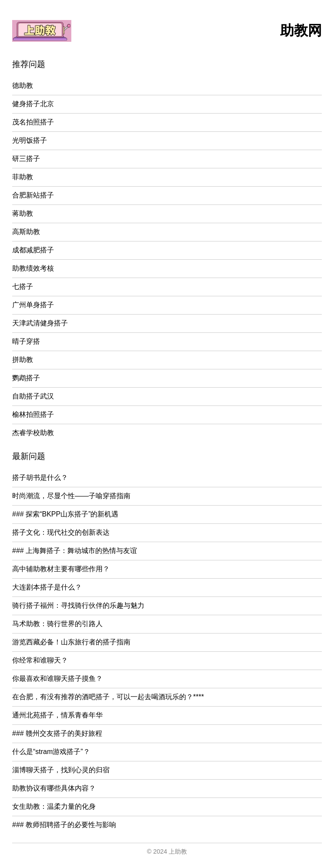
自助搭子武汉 (33, 396)
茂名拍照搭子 (33, 122)
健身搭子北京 (33, 104)
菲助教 (23, 177)
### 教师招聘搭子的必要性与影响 (64, 825)
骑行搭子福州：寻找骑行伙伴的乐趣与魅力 (78, 605)
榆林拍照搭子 (33, 414)
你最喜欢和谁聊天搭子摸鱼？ (57, 679)
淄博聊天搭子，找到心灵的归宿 (61, 770)
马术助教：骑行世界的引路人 (57, 624)
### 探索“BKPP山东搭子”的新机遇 (65, 514)
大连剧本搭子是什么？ (47, 587)
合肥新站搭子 (33, 195)
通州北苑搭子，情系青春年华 (57, 715)
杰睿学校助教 (33, 433)
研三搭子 (26, 159)
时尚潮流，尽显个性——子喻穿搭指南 (71, 496)
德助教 (23, 85)
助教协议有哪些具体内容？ (54, 788)
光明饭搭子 (30, 140)
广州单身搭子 (33, 305)
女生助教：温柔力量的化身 (54, 806)
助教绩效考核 (33, 268)
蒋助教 (23, 213)
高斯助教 (26, 232)
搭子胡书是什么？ (40, 478)
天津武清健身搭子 (40, 323)
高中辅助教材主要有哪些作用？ (61, 569)
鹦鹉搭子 (26, 378)
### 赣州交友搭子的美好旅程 (57, 733)
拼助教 (23, 360)
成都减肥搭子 (33, 250)
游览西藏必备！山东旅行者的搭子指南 (71, 642)
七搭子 (23, 287)
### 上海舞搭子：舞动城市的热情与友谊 (75, 551)
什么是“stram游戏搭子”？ (51, 752)
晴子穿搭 (26, 341)
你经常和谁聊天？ (40, 660)
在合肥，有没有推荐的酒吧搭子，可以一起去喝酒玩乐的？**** (108, 697)
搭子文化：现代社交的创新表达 (61, 532)
